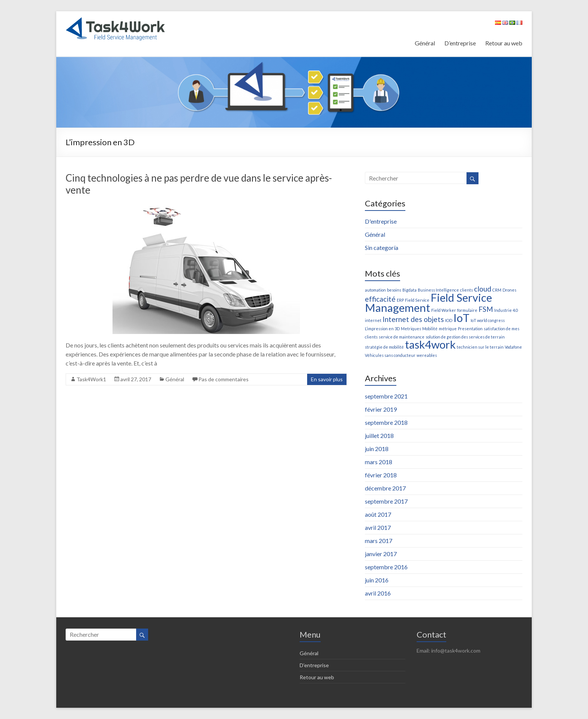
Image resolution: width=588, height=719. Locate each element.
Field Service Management (428, 302)
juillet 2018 (379, 435)
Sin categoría (382, 247)
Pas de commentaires (223, 379)
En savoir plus (327, 379)
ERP (400, 300)
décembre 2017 (385, 488)
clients (466, 290)
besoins (394, 290)
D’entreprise (460, 43)
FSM (486, 309)
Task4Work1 (91, 379)
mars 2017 (379, 541)
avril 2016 (378, 593)
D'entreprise (381, 221)
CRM (497, 290)
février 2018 (381, 475)
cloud (483, 289)
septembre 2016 (386, 567)
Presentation (470, 329)
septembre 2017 (386, 501)
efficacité (380, 299)
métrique (448, 329)
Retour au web (504, 43)
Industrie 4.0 (506, 310)
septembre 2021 (386, 396)
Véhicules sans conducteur (390, 355)
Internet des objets (413, 319)
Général (425, 43)
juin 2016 (377, 580)
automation (375, 290)
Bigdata (409, 290)
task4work (430, 344)
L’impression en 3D (382, 329)
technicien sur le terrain (480, 347)
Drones (509, 290)
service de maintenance (402, 337)
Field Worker (444, 310)
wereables (427, 355)
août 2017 (378, 514)
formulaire (467, 310)
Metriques (411, 329)
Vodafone (513, 347)
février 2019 (381, 409)
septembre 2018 (386, 422)
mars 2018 (379, 462)
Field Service (417, 300)
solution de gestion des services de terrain (465, 337)
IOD (449, 320)
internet (373, 320)
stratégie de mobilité (384, 347)
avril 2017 (378, 527)
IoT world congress (488, 320)
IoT (461, 318)
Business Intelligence (438, 290)
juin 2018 (377, 449)
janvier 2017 (381, 554)
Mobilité (430, 329)
